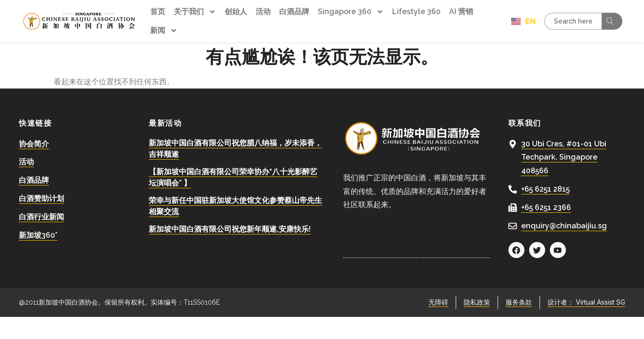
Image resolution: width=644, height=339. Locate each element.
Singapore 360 (351, 12)
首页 (158, 12)
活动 (263, 12)
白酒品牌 (294, 12)
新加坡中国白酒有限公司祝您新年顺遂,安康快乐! (230, 226)
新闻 (164, 31)
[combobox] (573, 21)
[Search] (612, 21)
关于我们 (195, 12)
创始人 (236, 12)
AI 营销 (461, 12)
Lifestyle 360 (416, 12)
